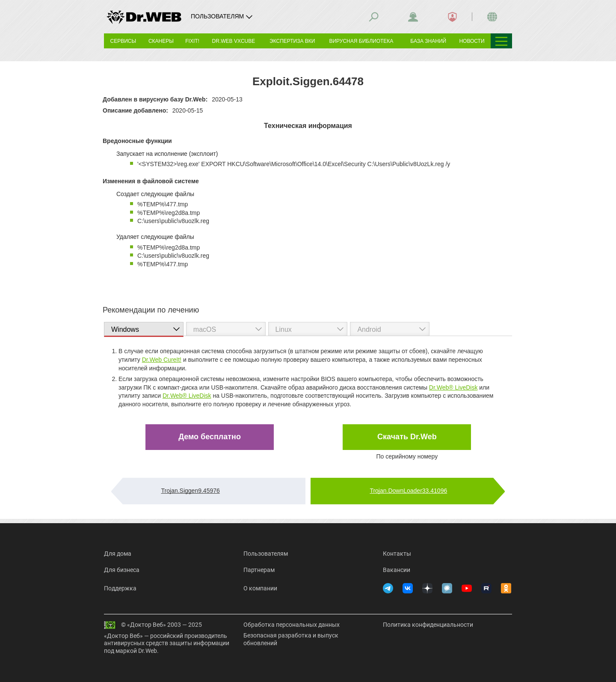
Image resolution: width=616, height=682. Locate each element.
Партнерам (259, 570)
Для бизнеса (122, 570)
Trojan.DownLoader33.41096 (408, 491)
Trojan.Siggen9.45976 (191, 491)
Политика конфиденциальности (428, 625)
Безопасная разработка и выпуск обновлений (291, 639)
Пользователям (266, 554)
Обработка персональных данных (292, 625)
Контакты (397, 554)
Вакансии (397, 570)
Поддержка (120, 588)
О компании (260, 588)
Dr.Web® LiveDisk (453, 387)
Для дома (118, 554)
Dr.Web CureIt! (162, 360)
